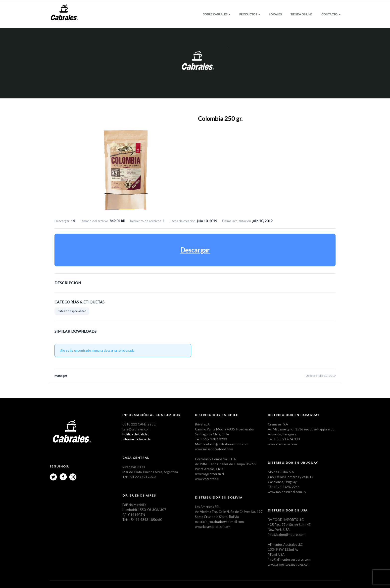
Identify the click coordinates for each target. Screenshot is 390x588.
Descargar (195, 250)
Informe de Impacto (137, 439)
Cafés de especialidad (72, 311)
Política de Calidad (136, 434)
